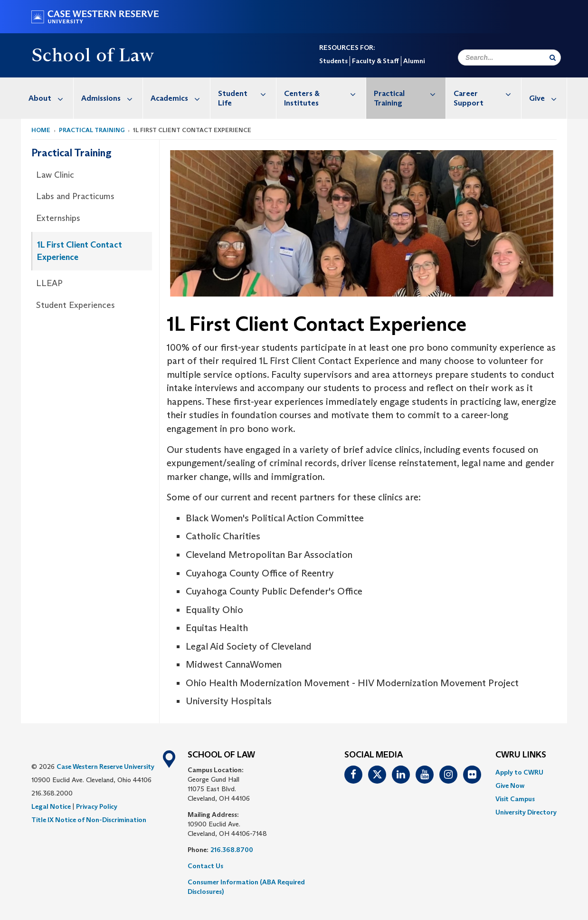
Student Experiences (76, 305)
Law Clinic (55, 175)
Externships (58, 218)
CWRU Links (521, 755)
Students (333, 61)
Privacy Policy (97, 806)
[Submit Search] (553, 57)
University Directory (526, 812)
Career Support (487, 93)
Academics (180, 98)
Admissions (112, 98)
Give (548, 98)
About (51, 98)
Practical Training (410, 93)
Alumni (414, 61)
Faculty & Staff (375, 61)
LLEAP (49, 283)
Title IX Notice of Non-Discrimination (89, 820)
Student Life (247, 93)
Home (41, 130)
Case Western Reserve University (105, 767)
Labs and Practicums (75, 196)
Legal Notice (51, 806)
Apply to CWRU (519, 772)
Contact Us (205, 866)
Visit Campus (515, 799)
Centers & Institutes (325, 93)
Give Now (510, 786)
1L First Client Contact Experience (80, 251)
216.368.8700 (232, 850)
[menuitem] (47, 98)
